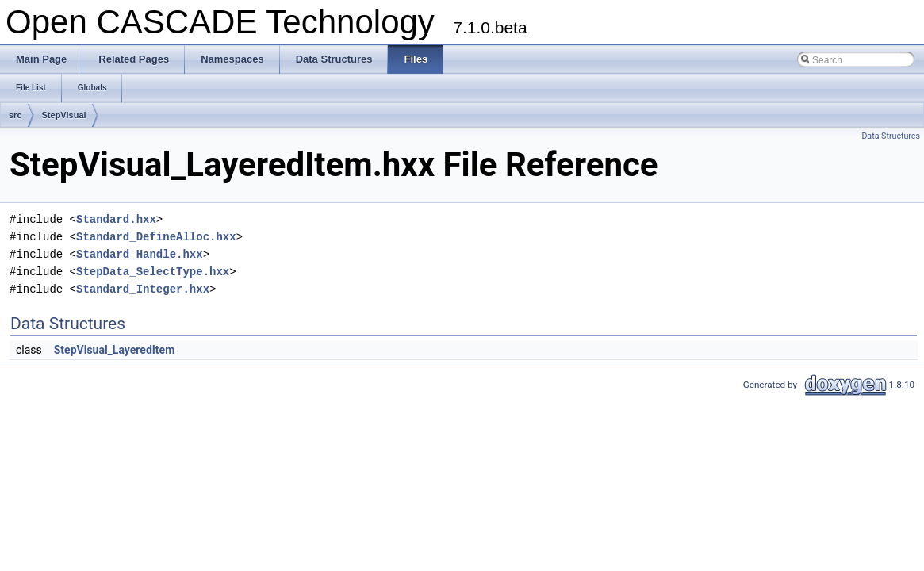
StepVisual (64, 115)
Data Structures (891, 136)
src (15, 115)
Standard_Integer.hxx (143, 289)
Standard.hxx (116, 219)
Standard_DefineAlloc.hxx (156, 237)
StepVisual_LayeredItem (115, 350)
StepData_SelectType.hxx (153, 272)
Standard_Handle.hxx (140, 254)
